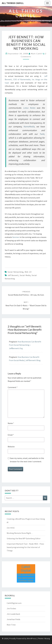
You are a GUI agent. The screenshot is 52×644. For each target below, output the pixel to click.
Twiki (42, 134)
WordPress (32, 639)
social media (25, 275)
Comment (13, 387)
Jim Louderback (13, 614)
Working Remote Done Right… (20, 533)
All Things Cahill (13, 3)
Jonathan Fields (13, 619)
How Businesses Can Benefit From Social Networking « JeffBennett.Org (25, 345)
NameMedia (29, 127)
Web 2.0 (28, 272)
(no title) (11, 528)
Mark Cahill (36, 54)
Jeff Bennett (13, 275)
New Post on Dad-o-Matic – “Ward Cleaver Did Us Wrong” (26, 305)
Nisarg (47, 639)
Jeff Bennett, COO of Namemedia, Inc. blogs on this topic (26, 79)
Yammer (16, 237)
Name (11, 423)
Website (11, 447)
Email (11, 435)
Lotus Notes (29, 108)
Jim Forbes (11, 608)
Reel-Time (11, 625)
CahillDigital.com (14, 603)
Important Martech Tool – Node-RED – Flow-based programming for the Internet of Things (26, 547)
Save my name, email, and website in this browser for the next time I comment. (27, 460)
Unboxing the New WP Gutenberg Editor (24, 538)
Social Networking (16, 272)
